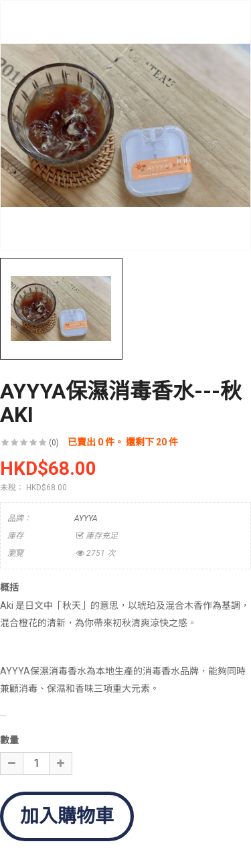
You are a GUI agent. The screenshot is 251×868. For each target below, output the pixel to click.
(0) (54, 443)
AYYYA (86, 518)
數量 (9, 740)
